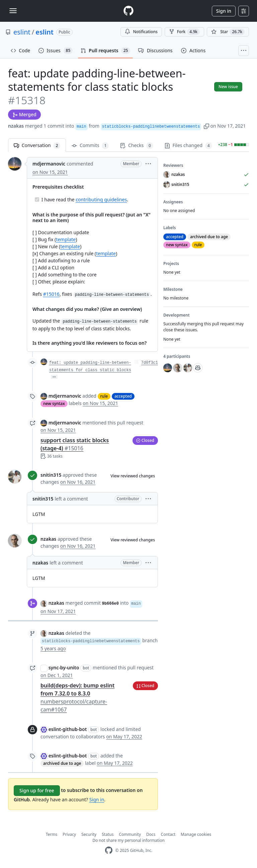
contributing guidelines (101, 199)
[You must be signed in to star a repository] (228, 32)
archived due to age (62, 763)
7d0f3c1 (150, 363)
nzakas (16, 126)
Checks (137, 146)
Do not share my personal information (128, 840)
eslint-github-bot (68, 729)
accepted (123, 396)
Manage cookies (196, 834)
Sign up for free (37, 790)
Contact (168, 834)
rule (104, 396)
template (66, 239)
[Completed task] (37, 199)
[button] (206, 126)
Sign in (224, 11)
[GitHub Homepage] (109, 850)
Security (89, 834)
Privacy (69, 834)
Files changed (188, 146)
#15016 (51, 294)
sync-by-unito (64, 667)
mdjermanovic (49, 164)
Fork (184, 32)
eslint (22, 32)
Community (130, 834)
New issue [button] (228, 87)
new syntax (54, 404)
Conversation (37, 146)
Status (108, 834)
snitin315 (51, 475)
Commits (90, 146)
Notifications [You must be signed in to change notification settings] (141, 32)
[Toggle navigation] (13, 11)
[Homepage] (128, 11)
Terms (52, 834)
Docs (151, 834)
